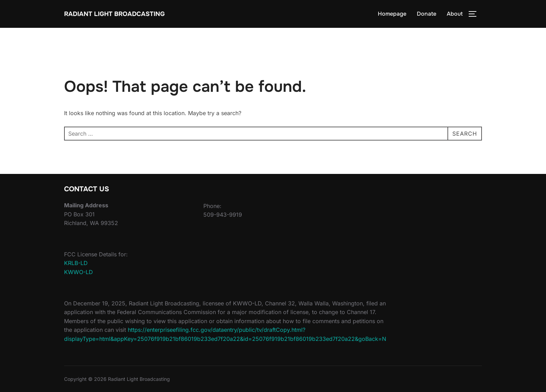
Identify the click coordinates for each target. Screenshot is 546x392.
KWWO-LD (79, 272)
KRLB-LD (76, 263)
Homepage (392, 14)
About (455, 14)
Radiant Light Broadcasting (114, 14)
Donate (427, 14)
